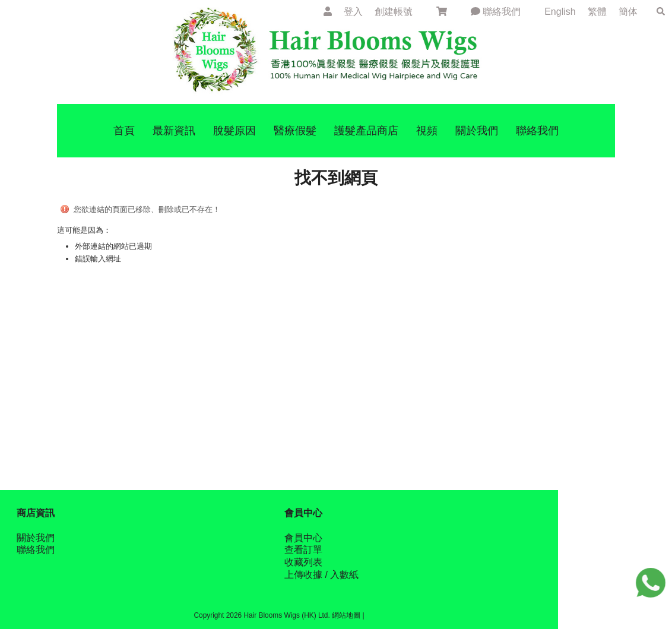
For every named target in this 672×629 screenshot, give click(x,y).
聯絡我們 (496, 12)
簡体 (628, 12)
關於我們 (36, 538)
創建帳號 (394, 12)
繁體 (597, 12)
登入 (353, 12)
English (561, 12)
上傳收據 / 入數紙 (321, 575)
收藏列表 (303, 562)
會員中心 (303, 538)
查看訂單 (303, 550)
